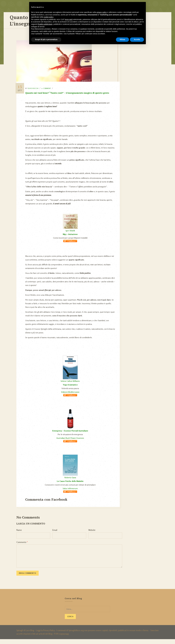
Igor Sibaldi (71, 235)
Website (92, 535)
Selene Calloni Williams (71, 386)
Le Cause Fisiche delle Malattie (71, 486)
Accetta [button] (137, 39)
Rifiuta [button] (122, 39)
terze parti (69, 19)
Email (55, 535)
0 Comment (48, 86)
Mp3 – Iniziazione (71, 239)
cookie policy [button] (49, 17)
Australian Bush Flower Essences (71, 443)
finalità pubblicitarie (45, 24)
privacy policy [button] (102, 12)
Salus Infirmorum (71, 493)
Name (19, 535)
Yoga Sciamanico (71, 390)
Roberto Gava (71, 482)
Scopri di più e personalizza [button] (46, 39)
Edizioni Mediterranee (71, 397)
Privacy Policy (49, 635)
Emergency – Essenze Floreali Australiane (71, 436)
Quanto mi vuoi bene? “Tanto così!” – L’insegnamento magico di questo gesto (69, 90)
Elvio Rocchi (35, 86)
